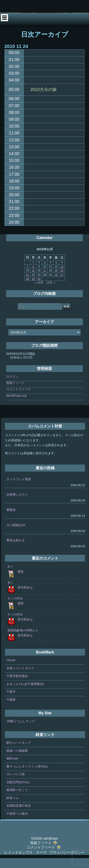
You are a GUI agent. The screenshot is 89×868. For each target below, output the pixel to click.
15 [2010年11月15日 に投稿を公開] (33, 281)
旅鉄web (12, 768)
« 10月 (39, 293)
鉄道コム (13, 808)
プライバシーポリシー (67, 862)
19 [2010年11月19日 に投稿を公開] (56, 281)
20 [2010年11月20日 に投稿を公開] (62, 281)
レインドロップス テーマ (25, 862)
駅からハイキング (19, 753)
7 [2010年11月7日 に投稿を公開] (28, 276)
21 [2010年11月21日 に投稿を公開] (28, 285)
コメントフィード (18, 399)
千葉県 (11, 710)
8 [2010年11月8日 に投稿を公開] (33, 276)
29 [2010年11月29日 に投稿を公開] (33, 289)
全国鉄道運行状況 (19, 816)
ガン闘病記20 (16, 535)
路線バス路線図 (17, 760)
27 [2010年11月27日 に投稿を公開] (62, 285)
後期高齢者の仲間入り (23, 640)
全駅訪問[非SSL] (18, 792)
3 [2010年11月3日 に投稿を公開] (45, 272)
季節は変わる (16, 550)
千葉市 (11, 702)
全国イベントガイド (20, 678)
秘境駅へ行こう (17, 800)
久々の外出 (15, 608)
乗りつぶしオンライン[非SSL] (27, 776)
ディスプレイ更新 (19, 489)
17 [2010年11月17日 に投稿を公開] (45, 281)
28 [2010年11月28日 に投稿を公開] (28, 289)
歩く (11, 577)
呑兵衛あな (25, 597)
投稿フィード (15, 393)
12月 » (51, 293)
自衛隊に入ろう (17, 504)
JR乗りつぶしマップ (21, 731)
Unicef (11, 670)
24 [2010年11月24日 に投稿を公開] (45, 285)
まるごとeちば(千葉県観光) (25, 694)
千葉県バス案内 (17, 823)
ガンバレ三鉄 (16, 784)
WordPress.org (16, 406)
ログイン (12, 387)
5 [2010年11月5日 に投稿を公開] (56, 272)
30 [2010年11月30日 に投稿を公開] (39, 289)
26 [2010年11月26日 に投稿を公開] (56, 285)
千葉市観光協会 (17, 686)
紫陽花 (11, 520)
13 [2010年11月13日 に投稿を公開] (62, 276)
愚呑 (21, 581)
